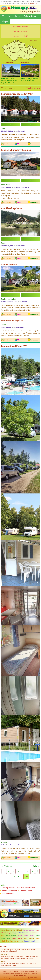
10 (19, 877)
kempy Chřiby (29, 938)
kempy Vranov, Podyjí (26, 936)
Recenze (6, 974)
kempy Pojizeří (11, 936)
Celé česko (34, 41)
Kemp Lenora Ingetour (12, 320)
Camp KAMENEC (9, 264)
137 (26, 877)
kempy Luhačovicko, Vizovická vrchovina (20, 940)
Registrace (27, 974)
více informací (33, 3)
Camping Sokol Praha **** (14, 346)
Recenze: (3, 946)
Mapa (5, 21)
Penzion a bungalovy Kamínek (16, 150)
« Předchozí (7, 866)
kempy (5, 971)
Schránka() (30, 16)
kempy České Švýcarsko (20, 933)
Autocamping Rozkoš (10, 890)
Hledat (17, 16)
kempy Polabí (17, 938)
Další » (36, 866)
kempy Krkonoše (30, 941)
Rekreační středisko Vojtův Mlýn (17, 94)
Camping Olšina (26, 890)
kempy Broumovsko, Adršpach (12, 930)
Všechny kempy (33, 88)
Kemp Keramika (8, 893)
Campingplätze (25, 971)
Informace (13, 974)
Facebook (34, 971)
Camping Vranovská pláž (10, 888)
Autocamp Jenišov (28, 888)
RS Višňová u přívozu (11, 208)
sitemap (34, 974)
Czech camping (14, 971)
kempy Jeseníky (29, 930)
